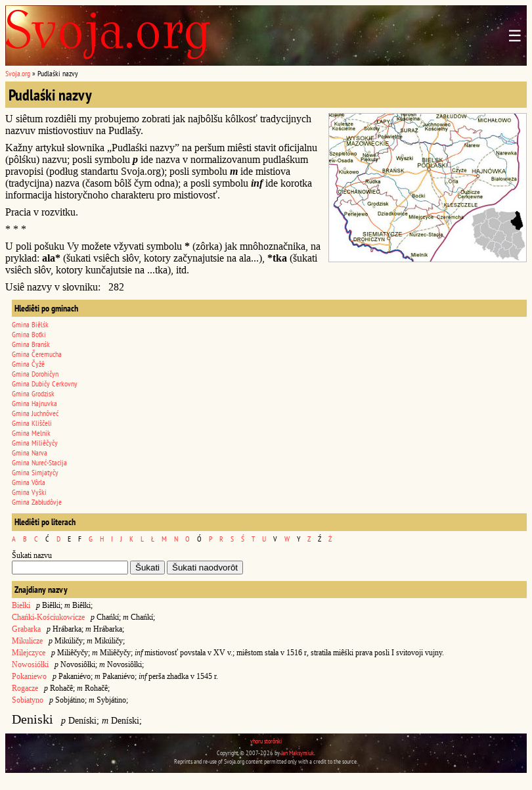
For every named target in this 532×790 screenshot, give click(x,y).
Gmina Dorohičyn (35, 374)
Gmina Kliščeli (32, 423)
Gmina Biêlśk (30, 324)
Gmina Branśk (31, 344)
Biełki (21, 605)
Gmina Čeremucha (37, 354)
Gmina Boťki (29, 334)
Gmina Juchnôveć (35, 413)
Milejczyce (29, 653)
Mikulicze (27, 641)
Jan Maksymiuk (298, 753)
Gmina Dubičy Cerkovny (45, 383)
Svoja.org (18, 73)
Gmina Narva (30, 453)
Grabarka (26, 629)
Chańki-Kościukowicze (48, 617)
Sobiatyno (28, 700)
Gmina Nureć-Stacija (39, 462)
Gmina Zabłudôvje (37, 502)
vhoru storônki (266, 741)
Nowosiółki (30, 664)
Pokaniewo (29, 676)
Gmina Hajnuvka (34, 403)
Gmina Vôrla (29, 482)
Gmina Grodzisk (33, 393)
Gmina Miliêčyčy (35, 443)
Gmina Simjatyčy (35, 472)
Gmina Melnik (31, 433)
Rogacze (25, 688)
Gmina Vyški (29, 492)
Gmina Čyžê (28, 364)
